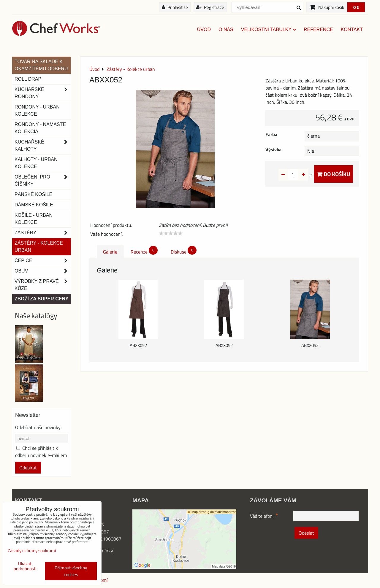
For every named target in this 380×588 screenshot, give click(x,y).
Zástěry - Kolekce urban (39, 247)
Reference (318, 30)
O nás (226, 30)
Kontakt (352, 30)
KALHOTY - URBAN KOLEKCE (36, 163)
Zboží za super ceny (42, 299)
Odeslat (306, 533)
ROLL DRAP (28, 79)
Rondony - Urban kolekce (37, 110)
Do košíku (334, 174)
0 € (356, 7)
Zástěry (43, 233)
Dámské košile (34, 205)
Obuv (43, 271)
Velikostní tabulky (269, 30)
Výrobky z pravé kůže (43, 285)
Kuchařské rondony (43, 93)
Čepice (43, 261)
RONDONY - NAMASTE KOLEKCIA (40, 128)
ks (301, 175)
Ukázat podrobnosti (25, 566)
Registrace (210, 7)
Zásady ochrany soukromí (32, 550)
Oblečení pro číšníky (43, 181)
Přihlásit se (175, 7)
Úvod (204, 30)
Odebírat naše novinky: (38, 427)
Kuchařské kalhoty (43, 146)
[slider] (171, 233)
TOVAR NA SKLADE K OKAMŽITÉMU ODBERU (41, 65)
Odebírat (28, 468)
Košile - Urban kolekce (34, 219)
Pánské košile (33, 194)
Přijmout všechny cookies (71, 571)
